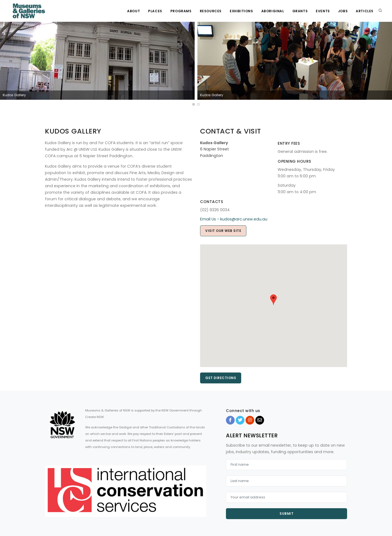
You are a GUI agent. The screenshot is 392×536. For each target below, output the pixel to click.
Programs (181, 11)
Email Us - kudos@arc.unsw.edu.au (234, 219)
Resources (211, 11)
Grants (300, 11)
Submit (287, 514)
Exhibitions (241, 11)
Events (323, 11)
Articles (365, 11)
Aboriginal (273, 11)
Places (155, 11)
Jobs (343, 11)
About (134, 11)
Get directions (221, 378)
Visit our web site (223, 231)
